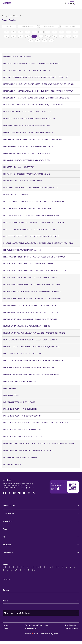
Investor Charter (31, 628)
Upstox (56, 634)
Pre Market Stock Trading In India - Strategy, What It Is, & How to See (32, 347)
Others (34, 570)
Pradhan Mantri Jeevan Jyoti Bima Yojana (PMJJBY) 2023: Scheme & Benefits (33, 298)
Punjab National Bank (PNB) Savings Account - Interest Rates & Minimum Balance (36, 423)
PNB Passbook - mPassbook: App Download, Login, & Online (27, 174)
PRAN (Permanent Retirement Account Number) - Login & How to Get (31, 340)
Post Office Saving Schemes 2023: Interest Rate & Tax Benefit (28, 209)
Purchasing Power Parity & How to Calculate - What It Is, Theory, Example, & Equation (39, 444)
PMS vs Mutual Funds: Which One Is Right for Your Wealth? (27, 153)
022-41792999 (10, 488)
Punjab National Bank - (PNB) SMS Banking (20, 409)
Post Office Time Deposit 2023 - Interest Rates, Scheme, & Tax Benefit (31, 236)
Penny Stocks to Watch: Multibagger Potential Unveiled (26, 70)
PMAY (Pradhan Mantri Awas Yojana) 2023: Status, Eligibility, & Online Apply (33, 139)
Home (4, 16)
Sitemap (5, 625)
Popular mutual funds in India (16, 195)
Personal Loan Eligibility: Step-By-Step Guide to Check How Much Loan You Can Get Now (39, 84)
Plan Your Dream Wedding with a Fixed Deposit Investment (27, 126)
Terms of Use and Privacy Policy (37, 625)
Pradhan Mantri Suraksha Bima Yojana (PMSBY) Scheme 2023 (27, 326)
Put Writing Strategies (13, 464)
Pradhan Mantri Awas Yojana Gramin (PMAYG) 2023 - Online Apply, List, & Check (35, 271)
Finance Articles (13, 16)
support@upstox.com (27, 488)
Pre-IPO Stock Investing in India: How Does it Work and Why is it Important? (34, 361)
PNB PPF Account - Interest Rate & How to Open (23, 181)
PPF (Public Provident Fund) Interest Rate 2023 (22, 250)
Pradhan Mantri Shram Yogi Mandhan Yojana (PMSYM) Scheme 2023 (30, 319)
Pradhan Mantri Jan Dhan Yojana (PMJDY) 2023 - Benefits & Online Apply (32, 291)
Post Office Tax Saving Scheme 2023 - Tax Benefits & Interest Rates (30, 229)
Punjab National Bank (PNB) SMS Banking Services (23, 430)
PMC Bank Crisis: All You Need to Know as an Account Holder (28, 146)
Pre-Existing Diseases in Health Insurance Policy (23, 354)
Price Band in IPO (10, 388)
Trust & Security (70, 625)
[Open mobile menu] (78, 3)
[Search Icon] (67, 3)
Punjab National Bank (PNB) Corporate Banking (22, 416)
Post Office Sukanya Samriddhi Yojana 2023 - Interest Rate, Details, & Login (34, 222)
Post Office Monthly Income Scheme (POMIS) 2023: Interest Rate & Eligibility (34, 202)
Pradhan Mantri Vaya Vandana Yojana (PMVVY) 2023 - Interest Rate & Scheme (34, 333)
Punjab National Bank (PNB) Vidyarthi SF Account (23, 437)
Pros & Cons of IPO (11, 395)
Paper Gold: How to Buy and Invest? (18, 56)
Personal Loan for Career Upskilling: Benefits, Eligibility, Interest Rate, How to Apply (38, 91)
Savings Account (28, 26)
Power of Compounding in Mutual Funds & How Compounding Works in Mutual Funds (38, 243)
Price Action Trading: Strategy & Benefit (20, 381)
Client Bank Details (71, 628)
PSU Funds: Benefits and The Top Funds (19, 402)
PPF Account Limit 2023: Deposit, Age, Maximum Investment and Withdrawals (34, 257)
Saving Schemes (49, 26)
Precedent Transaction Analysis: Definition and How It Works (29, 368)
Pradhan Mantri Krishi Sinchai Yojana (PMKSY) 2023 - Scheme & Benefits (32, 305)
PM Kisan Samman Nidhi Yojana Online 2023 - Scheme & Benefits (28, 132)
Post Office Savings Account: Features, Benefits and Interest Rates (31, 215)
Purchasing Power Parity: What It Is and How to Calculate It (28, 450)
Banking (9, 26)
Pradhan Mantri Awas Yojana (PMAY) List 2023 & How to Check (28, 264)
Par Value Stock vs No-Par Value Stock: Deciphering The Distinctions (31, 63)
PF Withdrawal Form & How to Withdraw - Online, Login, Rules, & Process (33, 105)
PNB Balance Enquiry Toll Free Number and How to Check (27, 160)
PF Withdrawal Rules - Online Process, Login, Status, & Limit (27, 112)
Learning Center (70, 26)
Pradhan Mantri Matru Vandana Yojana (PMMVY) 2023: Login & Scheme (31, 312)
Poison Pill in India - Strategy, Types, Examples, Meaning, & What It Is (31, 188)
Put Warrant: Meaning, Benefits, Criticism (20, 457)
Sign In (72, 3)
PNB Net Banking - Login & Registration (19, 167)
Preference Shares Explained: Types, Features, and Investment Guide (31, 374)
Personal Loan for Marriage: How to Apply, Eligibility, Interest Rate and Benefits (36, 98)
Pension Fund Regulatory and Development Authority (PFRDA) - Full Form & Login (36, 77)
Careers (5, 628)
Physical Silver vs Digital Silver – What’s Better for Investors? (29, 119)
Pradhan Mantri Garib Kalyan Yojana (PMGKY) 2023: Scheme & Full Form (32, 285)
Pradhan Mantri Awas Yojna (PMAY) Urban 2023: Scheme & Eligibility (30, 278)
